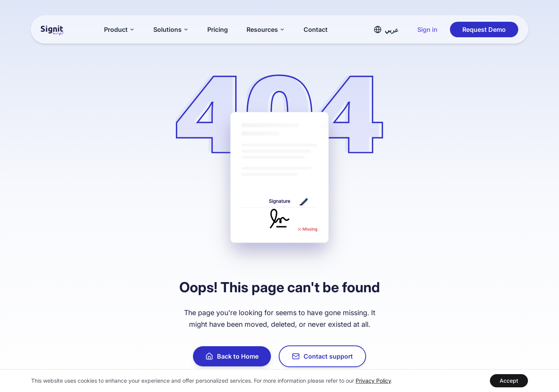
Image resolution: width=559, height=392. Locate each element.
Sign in (427, 29)
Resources (266, 29)
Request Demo (484, 29)
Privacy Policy (373, 381)
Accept (509, 381)
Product (119, 29)
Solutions (171, 29)
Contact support (322, 356)
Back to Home (232, 356)
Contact (316, 29)
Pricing (218, 29)
